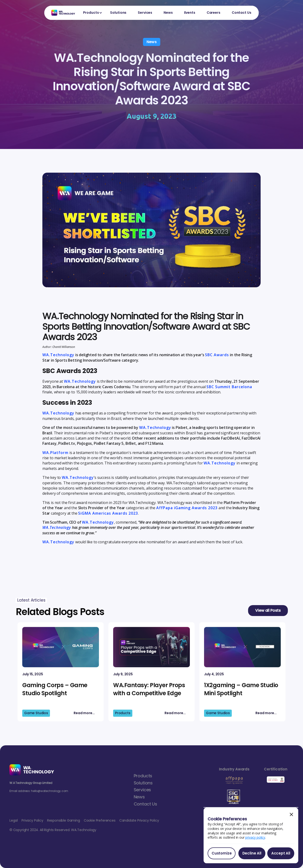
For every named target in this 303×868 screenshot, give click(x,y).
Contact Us (242, 13)
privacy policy (255, 837)
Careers (214, 13)
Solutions (118, 13)
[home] (61, 13)
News (168, 13)
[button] (91, 13)
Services (145, 13)
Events (190, 13)
